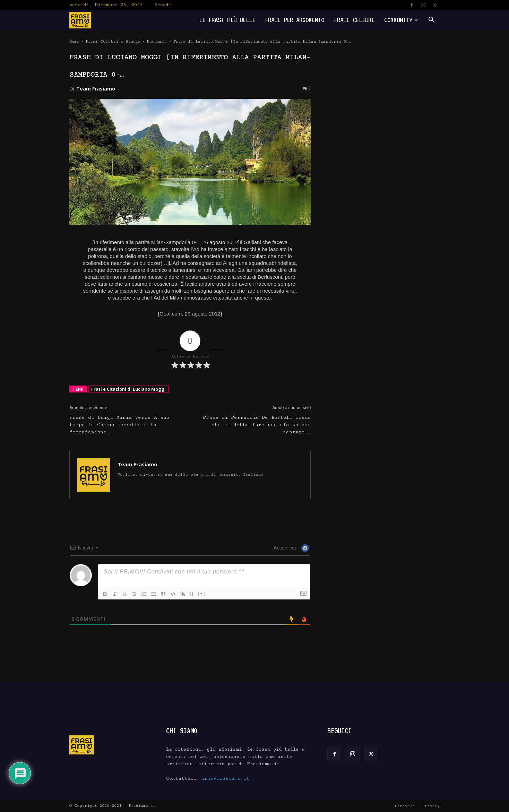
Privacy (431, 806)
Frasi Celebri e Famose (113, 41)
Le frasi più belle (227, 20)
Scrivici (405, 806)
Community (401, 20)
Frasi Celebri (354, 20)
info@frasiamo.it (226, 778)
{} (192, 593)
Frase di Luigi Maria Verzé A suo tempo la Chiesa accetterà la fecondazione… (119, 425)
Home (74, 41)
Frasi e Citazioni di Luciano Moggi (128, 389)
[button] (431, 21)
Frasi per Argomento (295, 20)
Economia (157, 41)
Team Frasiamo (96, 89)
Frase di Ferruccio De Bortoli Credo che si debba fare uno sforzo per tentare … (257, 425)
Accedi (163, 5)
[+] (201, 593)
